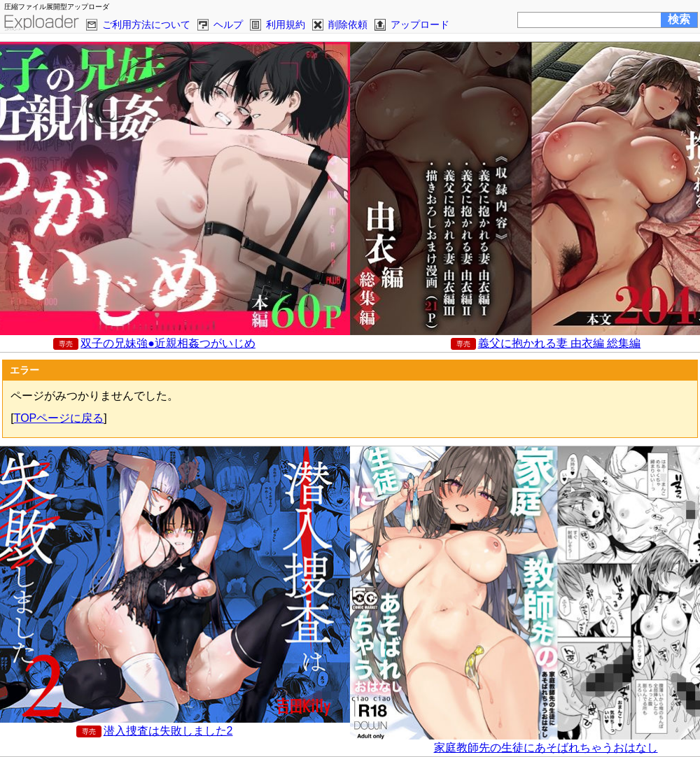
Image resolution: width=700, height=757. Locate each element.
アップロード (420, 24)
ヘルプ (228, 24)
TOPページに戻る (59, 418)
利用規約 (286, 24)
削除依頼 (348, 24)
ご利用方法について (146, 24)
